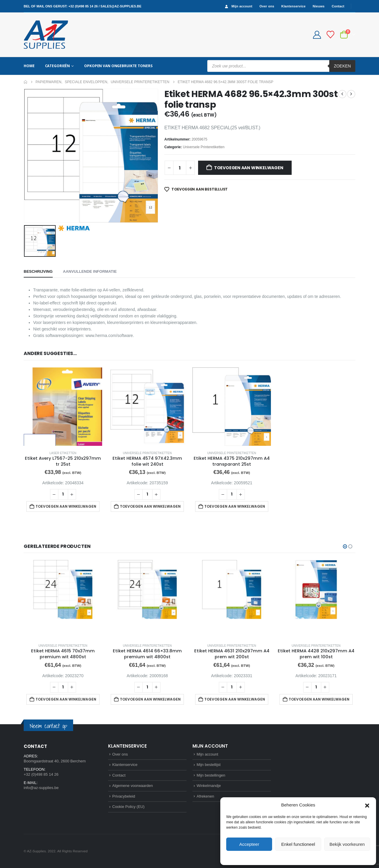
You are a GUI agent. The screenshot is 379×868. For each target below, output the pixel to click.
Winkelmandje (209, 786)
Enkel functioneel (298, 844)
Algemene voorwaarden (133, 786)
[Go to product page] (63, 407)
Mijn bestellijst (209, 765)
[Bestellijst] (331, 35)
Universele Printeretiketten (204, 147)
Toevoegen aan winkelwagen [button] (66, 506)
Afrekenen (205, 796)
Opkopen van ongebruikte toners (118, 66)
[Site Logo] (46, 35)
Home (29, 66)
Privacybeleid (309, 857)
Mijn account (238, 6)
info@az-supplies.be (41, 788)
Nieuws (319, 6)
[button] (367, 805)
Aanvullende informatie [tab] (90, 271)
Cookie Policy (285, 857)
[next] (351, 94)
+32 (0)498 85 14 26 (83, 6)
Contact (338, 6)
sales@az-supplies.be (121, 6)
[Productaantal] (180, 168)
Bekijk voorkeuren (347, 844)
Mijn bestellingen (211, 775)
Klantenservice (293, 6)
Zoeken (342, 66)
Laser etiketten (63, 453)
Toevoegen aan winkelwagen (249, 168)
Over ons (267, 6)
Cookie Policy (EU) (128, 807)
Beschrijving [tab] (38, 271)
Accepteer (249, 844)
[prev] (342, 94)
